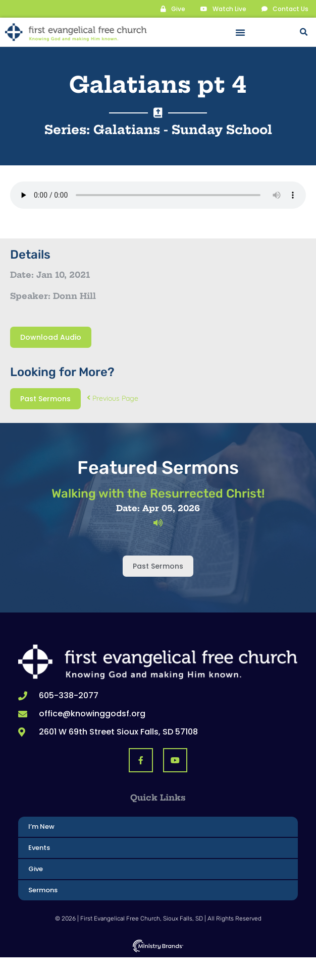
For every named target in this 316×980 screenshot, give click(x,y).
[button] (240, 32)
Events (39, 848)
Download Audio (51, 337)
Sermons (43, 890)
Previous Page (113, 398)
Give (36, 869)
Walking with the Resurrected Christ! (158, 494)
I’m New (41, 826)
